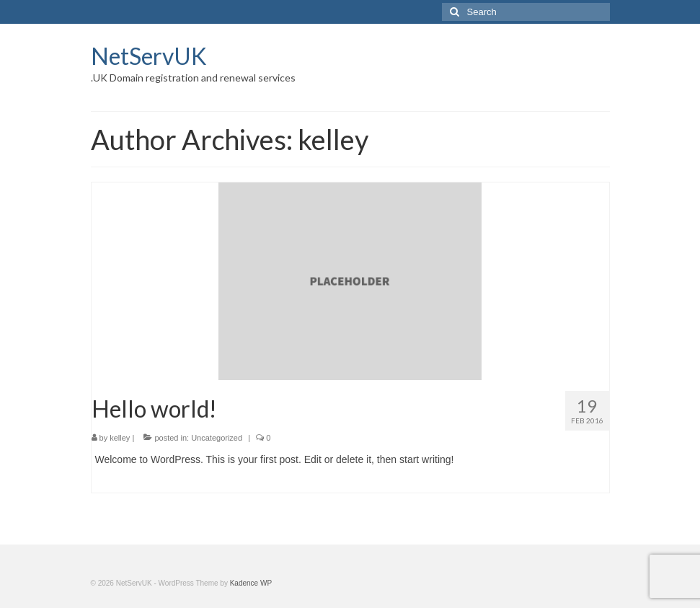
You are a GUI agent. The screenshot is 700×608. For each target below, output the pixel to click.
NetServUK (149, 56)
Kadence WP (251, 583)
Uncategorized (217, 438)
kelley (120, 438)
